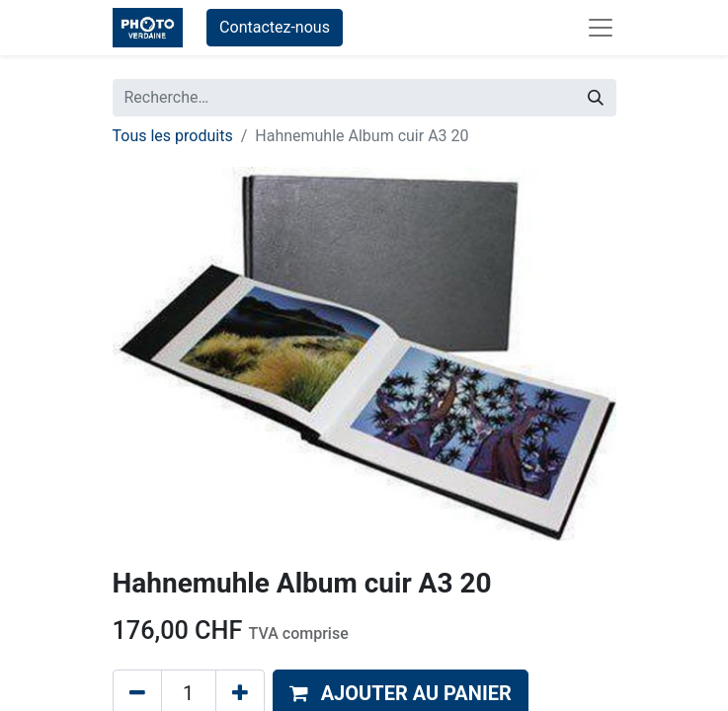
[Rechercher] (596, 98)
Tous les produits (173, 136)
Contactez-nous (275, 27)
